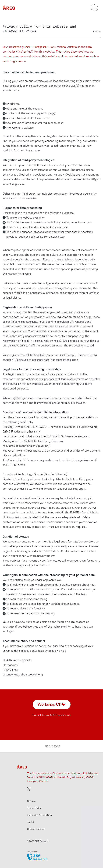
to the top (53, 746)
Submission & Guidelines (39, 815)
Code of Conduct (36, 829)
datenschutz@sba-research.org (23, 674)
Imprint (31, 822)
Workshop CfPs (52, 704)
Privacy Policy (34, 808)
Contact (31, 801)
